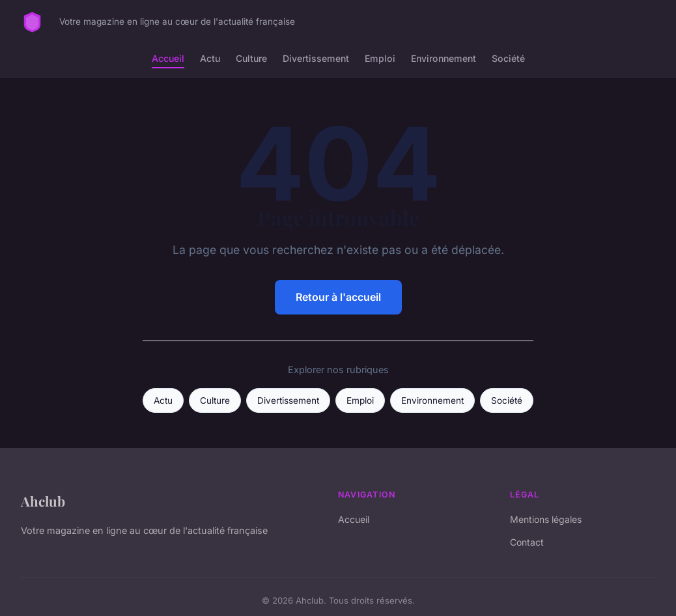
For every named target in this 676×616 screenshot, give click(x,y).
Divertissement (316, 58)
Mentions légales (546, 519)
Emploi (380, 58)
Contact (527, 542)
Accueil (168, 58)
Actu (210, 58)
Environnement (444, 58)
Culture (251, 58)
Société (508, 58)
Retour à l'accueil (338, 297)
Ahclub (43, 501)
